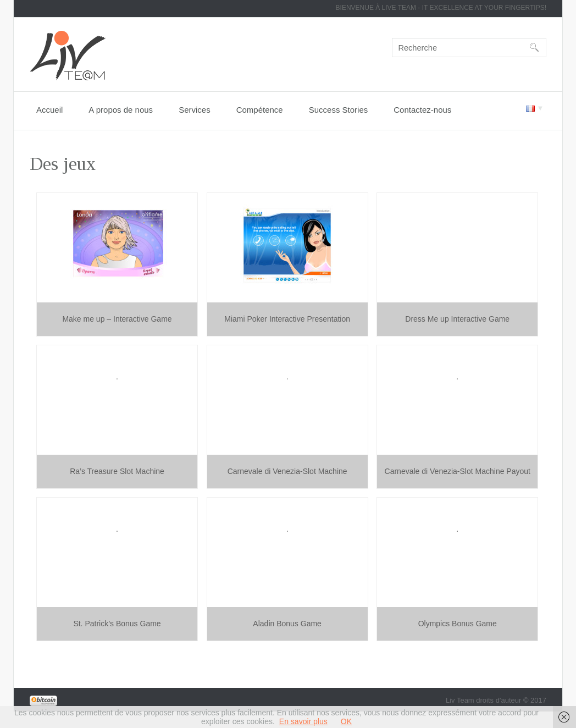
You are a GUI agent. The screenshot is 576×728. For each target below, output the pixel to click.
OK (346, 721)
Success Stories (339, 110)
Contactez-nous (422, 110)
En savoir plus (303, 721)
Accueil (49, 110)
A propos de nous (121, 110)
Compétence (260, 110)
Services (195, 110)
